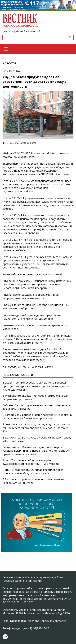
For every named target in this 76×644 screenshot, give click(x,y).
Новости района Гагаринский (21, 31)
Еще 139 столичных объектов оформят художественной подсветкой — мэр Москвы (31, 462)
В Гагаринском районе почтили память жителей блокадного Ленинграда (33, 481)
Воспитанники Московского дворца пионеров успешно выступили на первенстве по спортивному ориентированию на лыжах (36, 451)
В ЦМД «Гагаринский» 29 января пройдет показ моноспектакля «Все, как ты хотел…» (33, 472)
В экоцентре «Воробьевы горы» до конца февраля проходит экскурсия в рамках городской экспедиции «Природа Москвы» (36, 386)
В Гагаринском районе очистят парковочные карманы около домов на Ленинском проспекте (37, 417)
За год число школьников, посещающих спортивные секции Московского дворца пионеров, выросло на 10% (36, 428)
